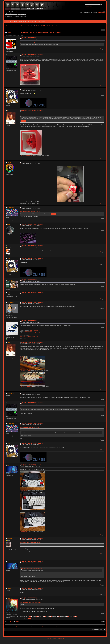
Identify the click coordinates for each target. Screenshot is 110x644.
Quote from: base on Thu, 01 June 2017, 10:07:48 (29, 115)
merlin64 (10, 321)
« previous (101, 28)
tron (8, 465)
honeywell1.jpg (23, 491)
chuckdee (10, 246)
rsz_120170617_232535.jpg (26, 386)
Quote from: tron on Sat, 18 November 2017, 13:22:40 (30, 543)
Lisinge (9, 162)
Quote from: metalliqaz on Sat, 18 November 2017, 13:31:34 (31, 566)
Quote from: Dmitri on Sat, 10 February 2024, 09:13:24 (30, 602)
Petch (9, 89)
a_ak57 (9, 224)
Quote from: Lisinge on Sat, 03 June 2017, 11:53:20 (30, 212)
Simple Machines (61, 638)
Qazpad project (38, 557)
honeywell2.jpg (23, 511)
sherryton (38, 26)
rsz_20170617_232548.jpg (26, 371)
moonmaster (11, 207)
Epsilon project (32, 557)
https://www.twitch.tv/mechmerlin (34, 333)
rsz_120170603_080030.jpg (26, 155)
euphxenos (10, 293)
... (10, 30)
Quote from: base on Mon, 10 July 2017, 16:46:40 (29, 428)
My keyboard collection (24, 557)
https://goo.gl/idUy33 (34, 330)
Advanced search (88, 6)
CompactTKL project (46, 557)
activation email (15, 13)
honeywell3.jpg (23, 531)
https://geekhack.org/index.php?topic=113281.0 (29, 336)
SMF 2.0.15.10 (50, 638)
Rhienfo (9, 598)
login (16, 12)
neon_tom (10, 280)
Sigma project (53, 557)
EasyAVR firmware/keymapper (63, 557)
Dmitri (9, 589)
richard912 (10, 38)
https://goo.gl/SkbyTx (29, 332)
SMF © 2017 (55, 638)
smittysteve (10, 302)
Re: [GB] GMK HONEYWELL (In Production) (33, 38)
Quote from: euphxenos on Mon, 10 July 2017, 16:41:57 (31, 407)
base (8, 55)
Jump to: (93, 629)
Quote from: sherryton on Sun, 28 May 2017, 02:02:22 (30, 42)
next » (104, 28)
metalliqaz (10, 538)
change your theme (101, 12)
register (20, 12)
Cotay (9, 111)
